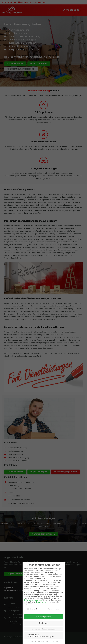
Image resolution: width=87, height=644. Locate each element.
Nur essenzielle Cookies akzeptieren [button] (43, 629)
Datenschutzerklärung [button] (45, 641)
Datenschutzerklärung (33, 600)
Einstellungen (41, 602)
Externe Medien (51, 609)
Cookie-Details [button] (32, 641)
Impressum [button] (56, 641)
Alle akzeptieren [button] (43, 617)
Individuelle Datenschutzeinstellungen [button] (41, 636)
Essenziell (32, 609)
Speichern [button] (43, 623)
